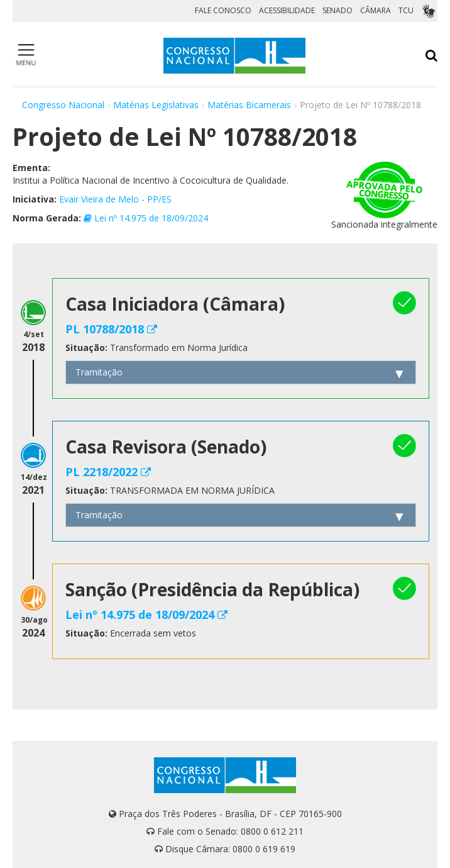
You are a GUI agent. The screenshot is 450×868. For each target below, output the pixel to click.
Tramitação (99, 372)
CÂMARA (376, 10)
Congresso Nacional (63, 105)
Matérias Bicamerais (249, 105)
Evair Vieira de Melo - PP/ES (115, 199)
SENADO (337, 10)
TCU (406, 10)
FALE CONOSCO (223, 10)
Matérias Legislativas (156, 105)
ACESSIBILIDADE (287, 10)
